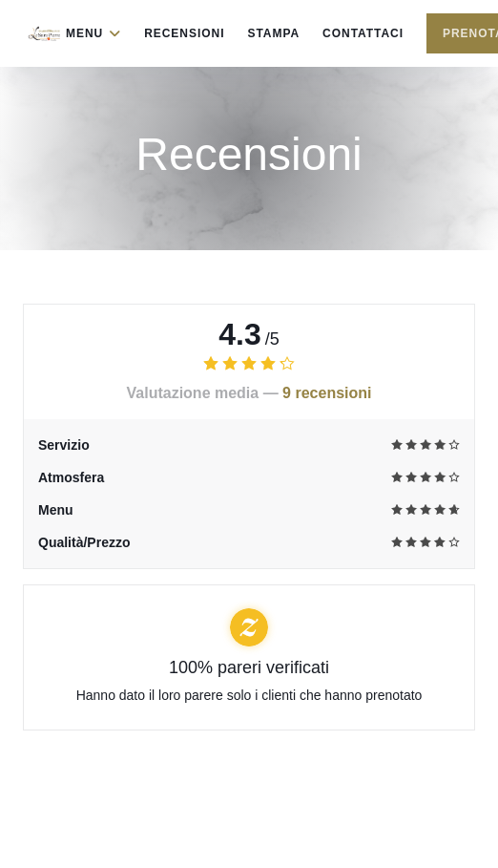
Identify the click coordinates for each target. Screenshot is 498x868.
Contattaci (363, 33)
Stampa (273, 33)
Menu (93, 33)
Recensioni (184, 33)
